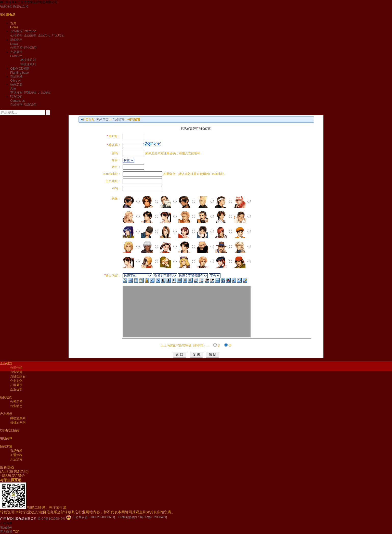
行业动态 (16, 406)
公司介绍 (16, 368)
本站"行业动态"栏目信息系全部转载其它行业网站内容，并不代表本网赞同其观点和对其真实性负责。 (95, 512)
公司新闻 (16, 48)
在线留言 (118, 120)
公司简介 (16, 35)
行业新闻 (30, 48)
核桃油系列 (28, 64)
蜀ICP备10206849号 (51, 519)
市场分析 (16, 92)
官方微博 (6, 532)
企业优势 (16, 389)
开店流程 (44, 92)
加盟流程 (30, 92)
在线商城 (6, 438)
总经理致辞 (18, 376)
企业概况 (23, 31)
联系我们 (6, 6)
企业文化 (44, 35)
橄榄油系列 (28, 60)
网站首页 (102, 120)
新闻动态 (6, 397)
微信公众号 (21, 6)
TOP (16, 532)
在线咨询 (16, 105)
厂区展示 (58, 35)
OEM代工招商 (10, 430)
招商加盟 (6, 446)
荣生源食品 (8, 15)
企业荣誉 (30, 35)
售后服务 (6, 527)
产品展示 (6, 414)
